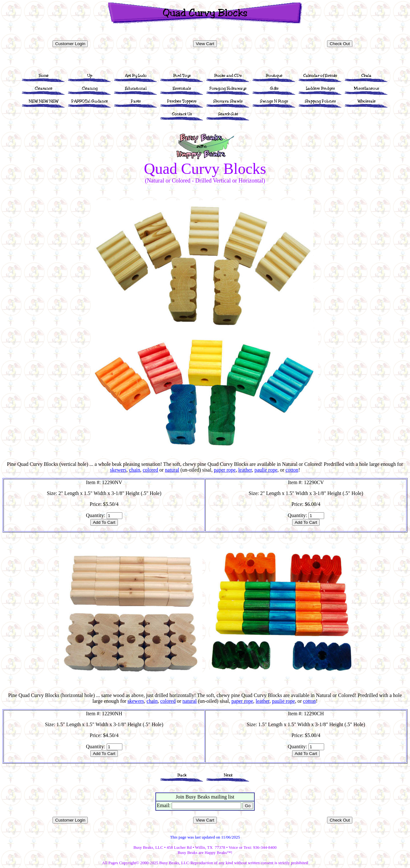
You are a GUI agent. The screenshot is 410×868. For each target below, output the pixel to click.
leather (245, 470)
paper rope (225, 470)
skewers (118, 470)
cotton (292, 470)
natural (172, 470)
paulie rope (266, 470)
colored (151, 470)
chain (135, 470)
